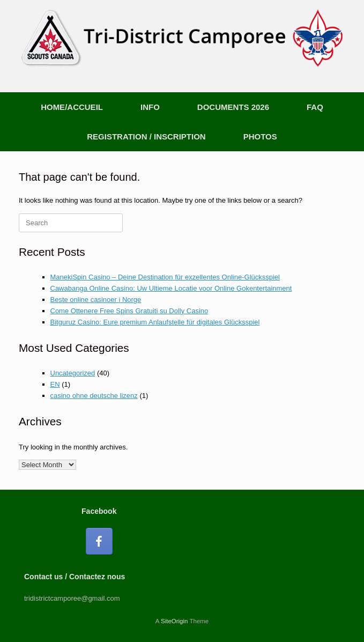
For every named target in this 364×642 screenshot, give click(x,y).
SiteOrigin (174, 621)
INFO (150, 107)
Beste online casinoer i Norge (96, 300)
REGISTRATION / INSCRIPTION (146, 136)
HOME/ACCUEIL (72, 107)
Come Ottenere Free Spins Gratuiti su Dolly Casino (129, 311)
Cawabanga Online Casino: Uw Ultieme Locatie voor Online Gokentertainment (171, 288)
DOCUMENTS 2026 (233, 107)
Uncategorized (73, 373)
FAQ (315, 107)
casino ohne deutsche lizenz (94, 396)
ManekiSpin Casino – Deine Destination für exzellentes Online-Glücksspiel (165, 277)
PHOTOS (260, 136)
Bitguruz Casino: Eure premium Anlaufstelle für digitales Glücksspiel (155, 322)
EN (55, 384)
